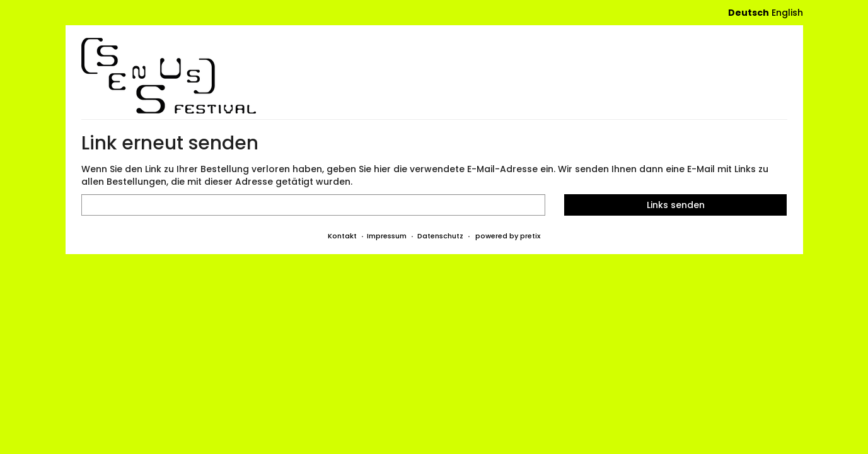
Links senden (676, 205)
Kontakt (342, 236)
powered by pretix (508, 236)
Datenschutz (440, 236)
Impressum (387, 236)
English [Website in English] (787, 13)
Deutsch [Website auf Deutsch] (749, 13)
